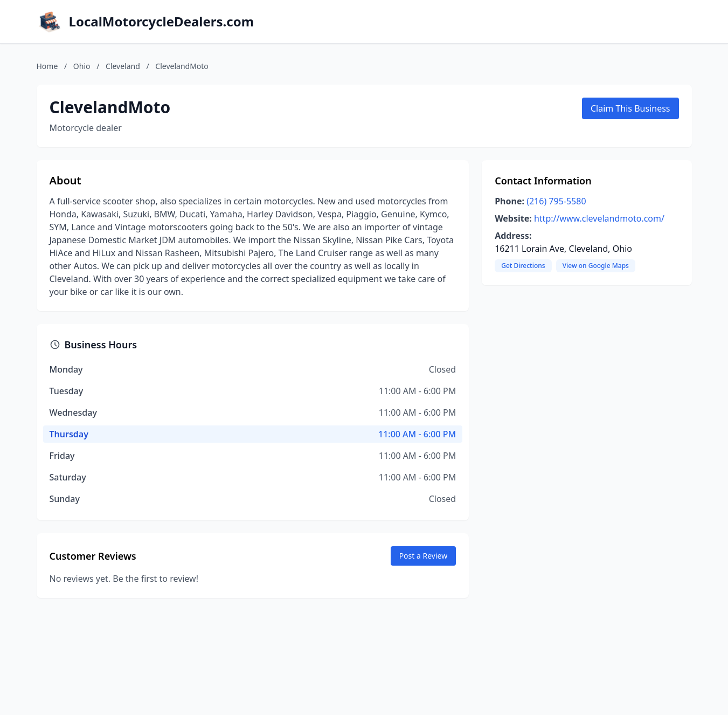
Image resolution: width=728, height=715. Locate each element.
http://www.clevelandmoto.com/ (599, 218)
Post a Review (424, 556)
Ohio (82, 66)
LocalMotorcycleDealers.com (162, 22)
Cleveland (123, 66)
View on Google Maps (596, 266)
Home (47, 66)
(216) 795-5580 (556, 201)
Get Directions (523, 266)
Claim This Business (630, 108)
